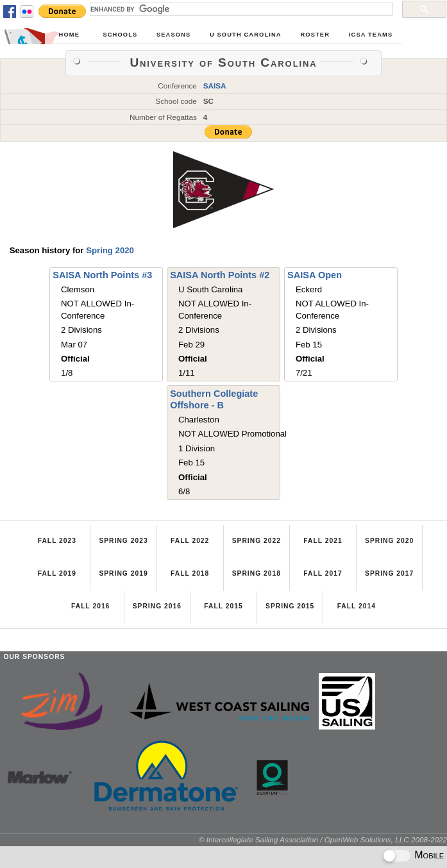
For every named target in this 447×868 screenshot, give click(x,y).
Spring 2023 (123, 541)
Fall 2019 (57, 573)
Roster (315, 35)
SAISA (215, 86)
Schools (120, 35)
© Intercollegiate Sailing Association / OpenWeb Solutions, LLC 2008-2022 (323, 839)
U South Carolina (246, 35)
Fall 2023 (57, 541)
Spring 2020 (110, 250)
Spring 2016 (157, 606)
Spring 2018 (257, 573)
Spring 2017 (389, 573)
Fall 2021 (323, 541)
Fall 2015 (223, 606)
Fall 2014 (357, 606)
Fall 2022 (190, 541)
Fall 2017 (323, 573)
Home (69, 35)
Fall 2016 (90, 606)
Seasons (173, 35)
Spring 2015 (290, 606)
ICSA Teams (371, 35)
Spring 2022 (257, 541)
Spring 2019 (123, 573)
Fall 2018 (190, 573)
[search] (240, 9)
